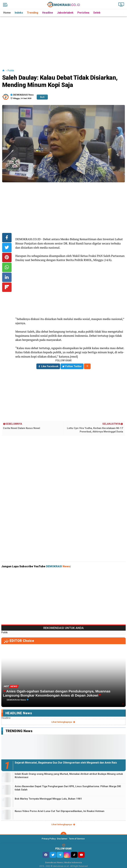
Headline (48, 13)
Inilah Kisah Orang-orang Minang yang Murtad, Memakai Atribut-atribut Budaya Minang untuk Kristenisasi (69, 776)
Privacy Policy (49, 839)
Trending (33, 13)
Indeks (19, 13)
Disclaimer (62, 839)
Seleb (97, 13)
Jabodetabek (65, 13)
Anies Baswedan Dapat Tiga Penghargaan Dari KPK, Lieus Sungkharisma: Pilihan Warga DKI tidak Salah (68, 788)
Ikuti (42, 97)
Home (7, 13)
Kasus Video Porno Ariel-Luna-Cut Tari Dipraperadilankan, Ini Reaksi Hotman (60, 811)
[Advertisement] (64, 40)
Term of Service (77, 839)
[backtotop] (63, 835)
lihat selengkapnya (64, 722)
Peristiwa (83, 13)
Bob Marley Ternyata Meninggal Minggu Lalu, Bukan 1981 (48, 799)
